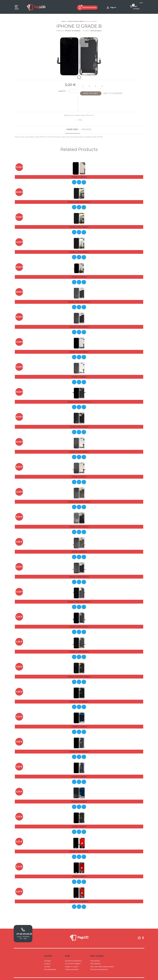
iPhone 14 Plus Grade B (79, 450)
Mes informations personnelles (102, 961)
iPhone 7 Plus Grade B (79, 897)
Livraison (47, 959)
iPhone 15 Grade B (79, 375)
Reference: (61, 31)
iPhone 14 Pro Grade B (79, 425)
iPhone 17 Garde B (79, 177)
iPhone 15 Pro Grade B (79, 326)
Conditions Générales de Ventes (84, 976)
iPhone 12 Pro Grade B (79, 624)
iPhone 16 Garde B (79, 276)
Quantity (62, 91)
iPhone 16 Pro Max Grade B (79, 202)
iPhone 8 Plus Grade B (79, 847)
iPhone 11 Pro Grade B (79, 698)
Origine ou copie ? (72, 961)
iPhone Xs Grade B (79, 773)
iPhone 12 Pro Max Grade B (79, 599)
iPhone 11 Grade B (79, 723)
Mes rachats (95, 956)
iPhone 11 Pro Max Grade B (79, 673)
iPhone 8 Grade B (79, 872)
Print (80, 120)
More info (72, 129)
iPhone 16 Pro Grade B (79, 227)
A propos (48, 956)
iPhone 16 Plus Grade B (79, 251)
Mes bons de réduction (99, 964)
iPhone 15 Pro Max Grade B (79, 301)
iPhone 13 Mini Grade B (79, 574)
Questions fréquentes (73, 956)
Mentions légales (100, 976)
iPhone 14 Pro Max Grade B (79, 400)
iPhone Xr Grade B (79, 797)
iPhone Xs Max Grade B (79, 748)
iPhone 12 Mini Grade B (79, 648)
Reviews (87, 129)
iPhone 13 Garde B (79, 549)
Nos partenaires (50, 964)
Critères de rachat (72, 964)
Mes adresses (96, 959)
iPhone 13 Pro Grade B (79, 524)
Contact (47, 961)
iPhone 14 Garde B (79, 475)
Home (63, 21)
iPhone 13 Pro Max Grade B (79, 500)
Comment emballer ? (73, 959)
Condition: (86, 31)
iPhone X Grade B (79, 822)
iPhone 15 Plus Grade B (79, 351)
